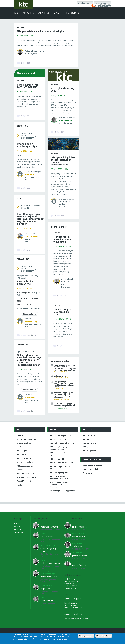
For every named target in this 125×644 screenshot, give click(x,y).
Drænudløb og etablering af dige (27, 145)
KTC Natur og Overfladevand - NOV (62, 468)
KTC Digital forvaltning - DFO (62, 443)
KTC (16, 13)
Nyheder (18, 523)
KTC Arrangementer (25, 466)
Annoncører (88, 473)
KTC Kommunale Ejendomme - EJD (62, 454)
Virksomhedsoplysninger (27, 477)
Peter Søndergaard (49, 527)
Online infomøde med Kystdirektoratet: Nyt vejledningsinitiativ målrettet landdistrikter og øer (29, 360)
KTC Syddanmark (90, 447)
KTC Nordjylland (90, 443)
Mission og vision (24, 443)
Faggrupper (28, 13)
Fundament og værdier (26, 439)
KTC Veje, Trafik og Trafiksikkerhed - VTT (59, 477)
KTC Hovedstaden (90, 436)
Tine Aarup (30, 174)
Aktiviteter (43, 13)
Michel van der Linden (50, 563)
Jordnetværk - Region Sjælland (30, 207)
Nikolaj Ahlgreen (79, 527)
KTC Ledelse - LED (57, 459)
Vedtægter (22, 447)
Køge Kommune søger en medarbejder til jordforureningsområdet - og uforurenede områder (31, 219)
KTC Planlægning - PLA (59, 473)
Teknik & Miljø (72, 13)
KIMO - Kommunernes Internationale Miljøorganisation (59, 485)
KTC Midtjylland (89, 451)
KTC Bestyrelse (23, 451)
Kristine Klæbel (47, 536)
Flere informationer (104, 636)
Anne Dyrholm (65, 120)
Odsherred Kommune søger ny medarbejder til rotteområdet (64, 405)
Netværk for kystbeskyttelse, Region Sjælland (28, 136)
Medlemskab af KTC (25, 462)
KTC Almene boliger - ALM (60, 436)
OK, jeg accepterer (86, 636)
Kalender (18, 529)
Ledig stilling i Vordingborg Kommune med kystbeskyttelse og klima (64, 384)
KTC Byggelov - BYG (58, 439)
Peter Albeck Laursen (50, 577)
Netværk (57, 13)
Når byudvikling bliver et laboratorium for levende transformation (63, 161)
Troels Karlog (31, 322)
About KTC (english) (25, 481)
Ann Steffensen (79, 565)
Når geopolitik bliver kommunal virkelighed (41, 31)
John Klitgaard (31, 236)
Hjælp (19, 485)
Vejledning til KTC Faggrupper (62, 491)
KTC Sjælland (88, 439)
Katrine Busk (31, 397)
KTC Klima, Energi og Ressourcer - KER (58, 448)
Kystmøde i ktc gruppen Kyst (25, 283)
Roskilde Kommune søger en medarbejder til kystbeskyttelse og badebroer (65, 395)
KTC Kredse (22, 454)
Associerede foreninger (93, 465)
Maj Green (45, 589)
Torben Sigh (78, 546)
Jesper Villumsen (80, 556)
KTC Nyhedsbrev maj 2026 (62, 90)
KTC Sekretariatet (25, 458)
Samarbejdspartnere (26, 473)
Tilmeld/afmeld (30, 314)
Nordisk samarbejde (91, 469)
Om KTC (20, 436)
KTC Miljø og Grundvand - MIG (62, 463)
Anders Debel (47, 600)
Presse (20, 470)
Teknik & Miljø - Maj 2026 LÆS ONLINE (28, 86)
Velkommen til (60, 376)
